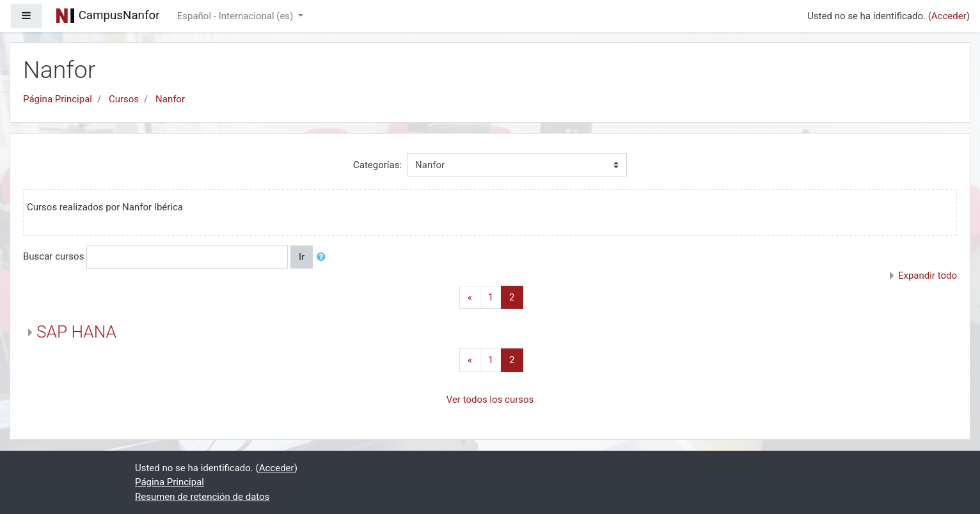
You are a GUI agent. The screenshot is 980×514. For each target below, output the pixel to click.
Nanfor (170, 99)
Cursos (124, 99)
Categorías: (377, 165)
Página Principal (58, 99)
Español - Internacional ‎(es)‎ (236, 16)
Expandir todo (928, 276)
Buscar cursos (53, 256)
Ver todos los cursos (490, 400)
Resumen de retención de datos (202, 497)
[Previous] (470, 298)
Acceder (949, 16)
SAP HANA (76, 332)
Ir (302, 257)
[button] (324, 257)
